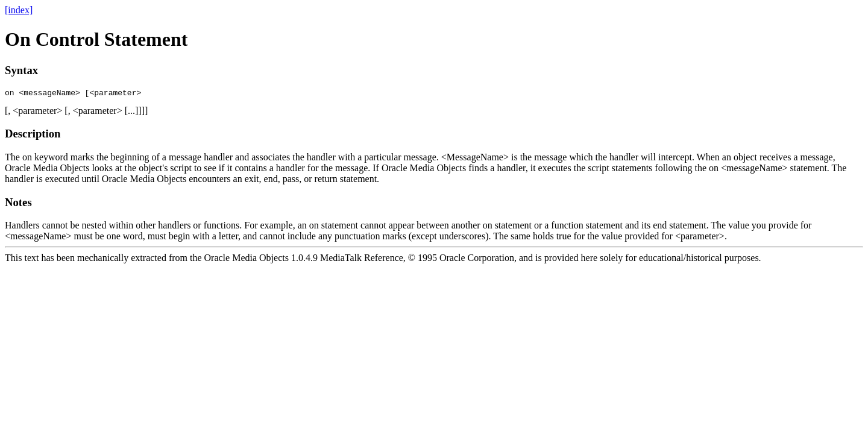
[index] (19, 10)
